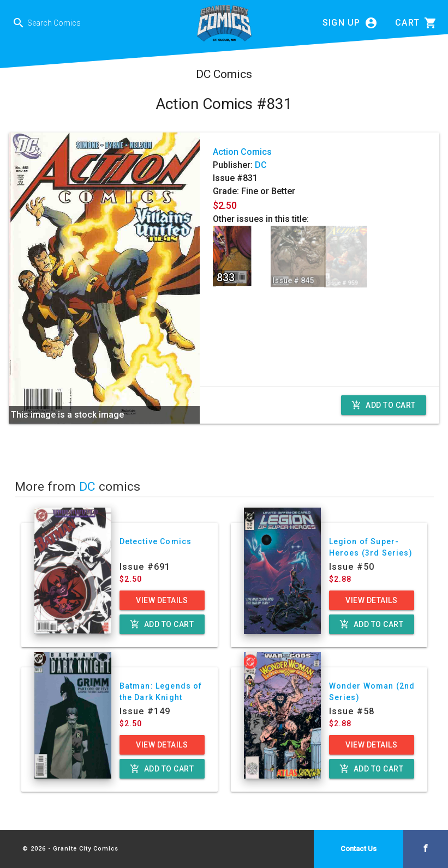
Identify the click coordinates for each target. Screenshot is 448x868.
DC (261, 165)
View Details (162, 600)
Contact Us (359, 849)
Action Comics (242, 152)
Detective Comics (156, 541)
